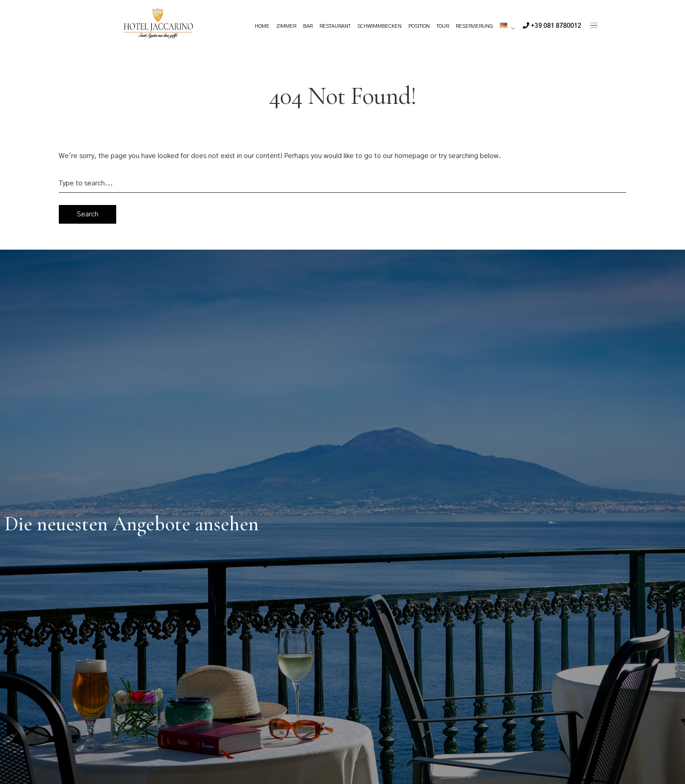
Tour (443, 26)
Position (419, 26)
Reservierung (474, 26)
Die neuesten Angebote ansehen (132, 524)
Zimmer (286, 26)
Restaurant (335, 26)
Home (262, 26)
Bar (308, 26)
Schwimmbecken (379, 26)
